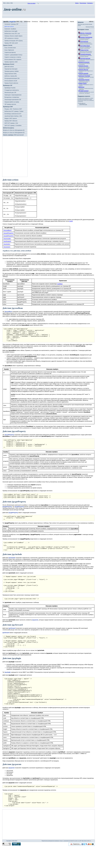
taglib (71, 221)
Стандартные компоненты (12, 90)
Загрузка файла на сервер (12, 102)
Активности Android (84, 62)
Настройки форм (84, 46)
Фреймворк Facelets (10, 88)
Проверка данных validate (12, 71)
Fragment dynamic (83, 66)
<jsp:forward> (7, 241)
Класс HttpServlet (9, 50)
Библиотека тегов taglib (11, 31)
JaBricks (91, 22)
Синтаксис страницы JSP (11, 24)
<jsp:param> (7, 247)
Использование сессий (11, 81)
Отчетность (35, 22)
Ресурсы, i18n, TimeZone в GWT (13, 109)
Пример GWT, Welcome (11, 121)
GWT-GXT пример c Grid (11, 123)
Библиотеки (27, 22)
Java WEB (12, 22)
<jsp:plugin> (7, 244)
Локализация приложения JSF (13, 100)
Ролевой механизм (85, 54)
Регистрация (83, 3)
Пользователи (83, 42)
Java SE (6, 22)
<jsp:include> (7, 239)
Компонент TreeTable (84, 76)
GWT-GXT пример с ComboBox (13, 126)
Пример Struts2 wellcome (11, 83)
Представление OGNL (11, 74)
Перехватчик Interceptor (11, 69)
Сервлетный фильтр (10, 52)
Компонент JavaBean (10, 29)
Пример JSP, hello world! (11, 43)
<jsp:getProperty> (8, 236)
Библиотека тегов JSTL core (12, 34)
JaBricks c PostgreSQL (85, 33)
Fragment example (83, 73)
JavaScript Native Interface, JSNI (13, 116)
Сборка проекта (44, 22)
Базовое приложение (85, 37)
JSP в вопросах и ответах (11, 38)
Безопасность (65, 22)
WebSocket (81, 87)
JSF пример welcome (10, 104)
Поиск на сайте (31, 3)
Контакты (90, 3)
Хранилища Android (84, 80)
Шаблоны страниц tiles (11, 76)
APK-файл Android (83, 91)
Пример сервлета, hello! (11, 62)
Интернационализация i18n (12, 78)
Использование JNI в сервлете (13, 60)
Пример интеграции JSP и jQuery (14, 41)
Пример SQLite (82, 83)
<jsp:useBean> (7, 230)
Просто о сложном (54, 22)
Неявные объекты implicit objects (13, 36)
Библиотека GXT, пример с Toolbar (14, 111)
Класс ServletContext (10, 48)
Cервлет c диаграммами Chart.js (13, 55)
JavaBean (60, 284)
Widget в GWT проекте (11, 118)
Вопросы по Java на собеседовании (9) (14, 133)
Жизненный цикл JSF (10, 93)
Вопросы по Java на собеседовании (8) (14, 130)
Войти (77, 3)
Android (72, 22)
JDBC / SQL (19, 22)
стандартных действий (21, 220)
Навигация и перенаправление (13, 95)
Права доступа (83, 50)
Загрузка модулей (84, 58)
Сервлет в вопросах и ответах (13, 57)
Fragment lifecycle (83, 70)
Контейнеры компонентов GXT (13, 114)
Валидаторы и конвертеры (12, 97)
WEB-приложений (13, 135)
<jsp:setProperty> (8, 233)
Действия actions (9, 27)
